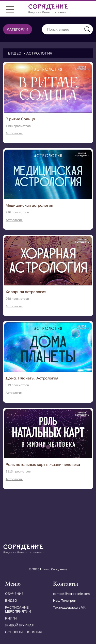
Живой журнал (20, 625)
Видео (15, 53)
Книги (11, 618)
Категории (18, 29)
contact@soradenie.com (71, 594)
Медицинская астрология (29, 205)
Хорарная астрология (26, 292)
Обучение (14, 594)
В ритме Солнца (20, 119)
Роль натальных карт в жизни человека (43, 464)
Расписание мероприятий (18, 609)
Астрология (14, 133)
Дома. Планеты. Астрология (32, 378)
